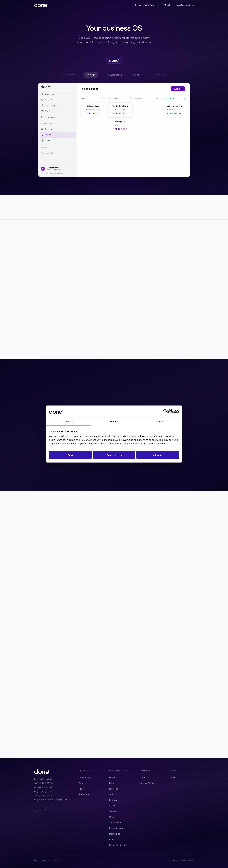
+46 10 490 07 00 (44, 783)
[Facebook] (37, 810)
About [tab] (160, 421)
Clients (46, 129)
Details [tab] (114, 421)
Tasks (46, 141)
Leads (46, 135)
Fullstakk (113, 789)
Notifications (49, 106)
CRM (91, 75)
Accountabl (115, 823)
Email (46, 111)
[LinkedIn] (45, 810)
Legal (172, 778)
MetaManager (116, 828)
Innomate (114, 800)
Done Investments (118, 845)
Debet (112, 783)
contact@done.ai (43, 787)
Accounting (114, 75)
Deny (70, 455)
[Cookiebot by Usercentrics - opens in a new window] (166, 411)
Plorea (112, 839)
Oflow (112, 817)
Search (46, 100)
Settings (44, 174)
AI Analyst (48, 94)
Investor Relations (185, 5)
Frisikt (112, 778)
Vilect (112, 806)
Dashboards (49, 117)
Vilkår (56, 860)
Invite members (57, 174)
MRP (137, 75)
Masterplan (115, 834)
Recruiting (84, 794)
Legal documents (42, 860)
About (167, 5)
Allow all (158, 455)
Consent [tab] (68, 421)
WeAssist (114, 811)
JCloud (113, 794)
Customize (114, 455)
